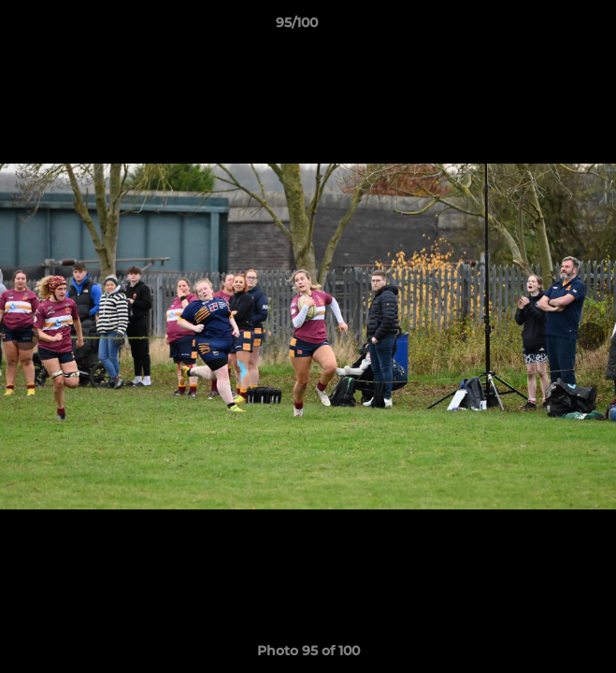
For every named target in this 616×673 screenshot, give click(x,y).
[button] (549, 27)
